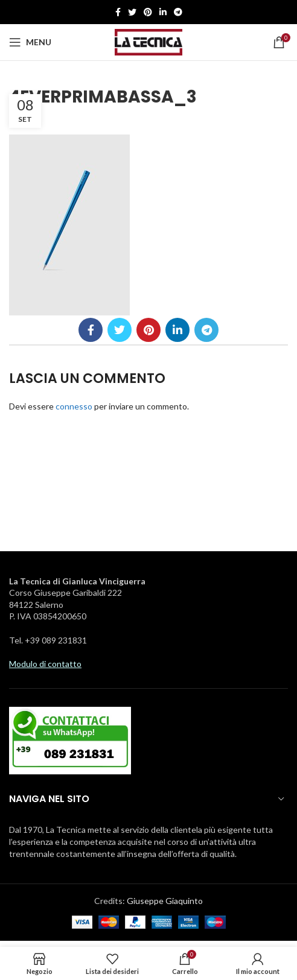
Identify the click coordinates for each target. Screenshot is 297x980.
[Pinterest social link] (148, 12)
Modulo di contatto (45, 664)
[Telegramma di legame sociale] (178, 12)
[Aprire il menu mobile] (30, 42)
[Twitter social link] (132, 12)
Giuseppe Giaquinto (165, 901)
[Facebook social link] (118, 12)
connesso (74, 406)
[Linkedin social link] (163, 12)
